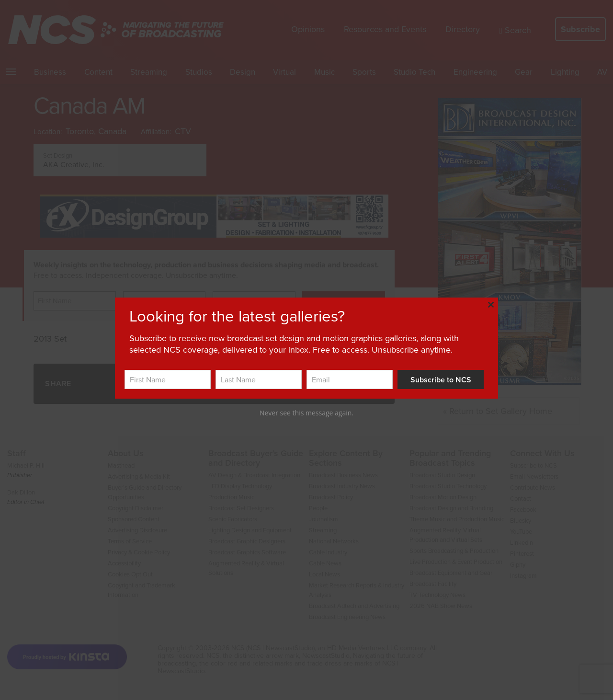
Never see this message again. (306, 413)
